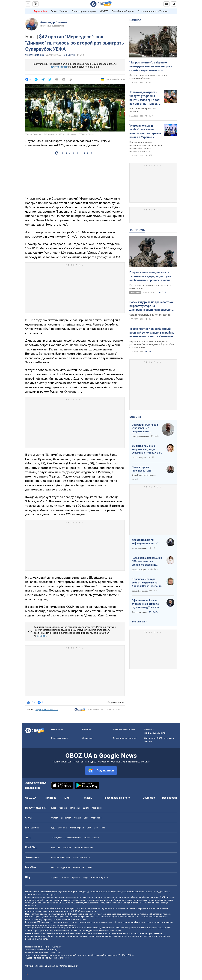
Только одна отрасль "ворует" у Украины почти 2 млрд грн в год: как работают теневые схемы (145, 98)
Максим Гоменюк (140, 548)
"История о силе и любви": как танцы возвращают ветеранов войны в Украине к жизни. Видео (145, 131)
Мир (67, 798)
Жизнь (88, 798)
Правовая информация (124, 729)
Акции (87, 838)
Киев (54, 808)
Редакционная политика (47, 710)
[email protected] (62, 958)
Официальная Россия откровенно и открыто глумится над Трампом (146, 604)
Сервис (96, 838)
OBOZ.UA (164, 897)
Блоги (127, 798)
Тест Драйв (57, 838)
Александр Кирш (139, 612)
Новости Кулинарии (83, 848)
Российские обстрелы (123, 11)
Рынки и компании (61, 858)
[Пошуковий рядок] (174, 4)
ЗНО (96, 828)
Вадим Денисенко (140, 591)
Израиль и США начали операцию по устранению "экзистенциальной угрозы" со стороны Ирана (152, 344)
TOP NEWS (137, 230)
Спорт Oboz (94, 710)
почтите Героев (59, 67)
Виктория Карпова (140, 570)
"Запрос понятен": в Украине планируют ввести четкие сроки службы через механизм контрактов (151, 66)
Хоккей (77, 818)
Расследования (113, 798)
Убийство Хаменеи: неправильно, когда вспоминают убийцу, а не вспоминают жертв (147, 449)
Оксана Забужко (139, 458)
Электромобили (73, 838)
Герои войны (41, 11)
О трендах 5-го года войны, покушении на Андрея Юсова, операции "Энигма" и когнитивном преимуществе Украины (147, 583)
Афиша (55, 877)
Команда (87, 729)
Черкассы (97, 808)
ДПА (89, 828)
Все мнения (138, 622)
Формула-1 (96, 818)
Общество (149, 798)
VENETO (104, 11)
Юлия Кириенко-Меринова (144, 475)
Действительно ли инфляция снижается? (145, 542)
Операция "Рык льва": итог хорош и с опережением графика (145, 428)
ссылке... (42, 636)
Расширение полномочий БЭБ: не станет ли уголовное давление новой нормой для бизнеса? (147, 562)
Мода (85, 877)
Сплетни (65, 877)
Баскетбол (66, 818)
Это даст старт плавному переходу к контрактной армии (148, 77)
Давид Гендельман (140, 436)
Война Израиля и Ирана (84, 11)
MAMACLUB (79, 868)
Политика (51, 798)
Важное (135, 20)
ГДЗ (53, 828)
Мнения (135, 417)
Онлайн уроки (77, 828)
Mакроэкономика (81, 858)
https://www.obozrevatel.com (130, 892)
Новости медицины (61, 868)
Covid (89, 868)
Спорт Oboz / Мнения (35, 55)
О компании (57, 729)
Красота (76, 877)
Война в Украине (59, 11)
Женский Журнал (99, 877)
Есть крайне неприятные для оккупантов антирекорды (151, 287)
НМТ (103, 828)
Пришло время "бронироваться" (142, 469)
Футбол (55, 818)
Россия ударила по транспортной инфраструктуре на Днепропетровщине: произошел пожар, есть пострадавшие (151, 306)
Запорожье (75, 808)
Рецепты (56, 848)
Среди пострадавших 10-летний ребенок (150, 315)
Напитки (67, 848)
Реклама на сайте (60, 738)
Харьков (63, 808)
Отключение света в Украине (153, 11)
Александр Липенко (54, 22)
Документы (88, 738)
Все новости (169, 798)
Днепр (86, 808)
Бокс (86, 818)
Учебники (63, 828)
